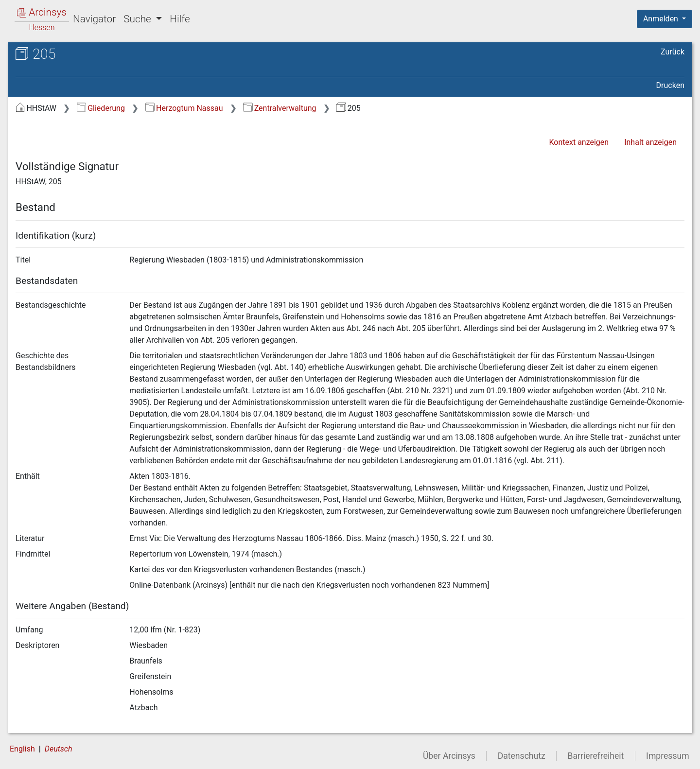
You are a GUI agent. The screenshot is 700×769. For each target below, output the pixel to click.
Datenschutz (522, 756)
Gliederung (101, 108)
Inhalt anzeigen (650, 142)
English (22, 749)
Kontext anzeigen (579, 142)
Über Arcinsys (449, 756)
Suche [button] (139, 19)
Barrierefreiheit (596, 756)
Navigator (94, 19)
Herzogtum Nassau (184, 108)
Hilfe (180, 19)
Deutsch (59, 749)
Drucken (670, 85)
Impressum (668, 756)
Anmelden (662, 19)
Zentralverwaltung (280, 108)
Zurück (673, 52)
